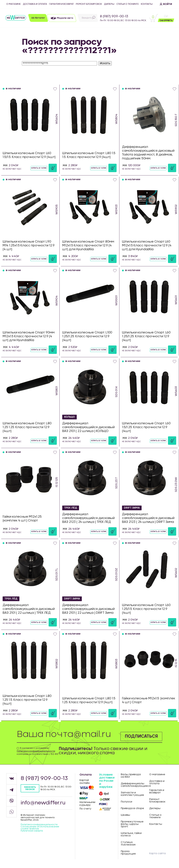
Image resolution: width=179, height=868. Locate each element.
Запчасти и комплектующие (132, 794)
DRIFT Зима (132, 508)
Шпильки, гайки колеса (131, 834)
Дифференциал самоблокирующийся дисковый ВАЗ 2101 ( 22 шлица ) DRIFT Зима (88, 609)
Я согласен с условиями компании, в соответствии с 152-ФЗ (37, 751)
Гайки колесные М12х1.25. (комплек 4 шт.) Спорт (22, 519)
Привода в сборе (132, 808)
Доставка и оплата (35, 4)
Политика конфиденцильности (39, 824)
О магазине (14, 4)
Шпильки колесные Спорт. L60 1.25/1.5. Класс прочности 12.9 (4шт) (146, 609)
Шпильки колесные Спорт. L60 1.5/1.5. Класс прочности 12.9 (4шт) (29, 155)
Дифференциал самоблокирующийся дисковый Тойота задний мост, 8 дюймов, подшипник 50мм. (148, 153)
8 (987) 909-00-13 (114, 16)
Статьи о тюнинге (128, 4)
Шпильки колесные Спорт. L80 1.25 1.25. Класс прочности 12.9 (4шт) (27, 427)
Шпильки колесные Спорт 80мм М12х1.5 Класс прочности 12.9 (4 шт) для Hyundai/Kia (88, 245)
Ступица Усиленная (128, 844)
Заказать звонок (30, 788)
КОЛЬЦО (69, 417)
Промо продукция (128, 853)
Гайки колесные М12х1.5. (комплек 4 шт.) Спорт (149, 700)
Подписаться (141, 736)
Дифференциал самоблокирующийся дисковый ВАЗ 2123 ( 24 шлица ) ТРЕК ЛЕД (88, 518)
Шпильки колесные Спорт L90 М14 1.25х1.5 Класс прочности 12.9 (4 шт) (29, 245)
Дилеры (109, 4)
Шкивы (125, 815)
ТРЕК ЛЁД (71, 508)
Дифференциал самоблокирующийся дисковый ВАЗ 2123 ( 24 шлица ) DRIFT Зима (148, 518)
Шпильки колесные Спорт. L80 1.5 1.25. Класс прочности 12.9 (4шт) (89, 700)
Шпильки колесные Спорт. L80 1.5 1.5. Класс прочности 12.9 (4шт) (89, 155)
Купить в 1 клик (39, 168)
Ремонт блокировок (89, 4)
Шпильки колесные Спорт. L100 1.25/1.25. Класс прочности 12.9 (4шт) (87, 336)
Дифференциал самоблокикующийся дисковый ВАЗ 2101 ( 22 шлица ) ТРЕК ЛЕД (29, 609)
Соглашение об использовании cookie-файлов (40, 828)
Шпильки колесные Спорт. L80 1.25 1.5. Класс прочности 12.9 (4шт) (27, 700)
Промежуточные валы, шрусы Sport (132, 824)
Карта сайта (157, 853)
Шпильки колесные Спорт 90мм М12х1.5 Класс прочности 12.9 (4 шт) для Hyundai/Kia (29, 336)
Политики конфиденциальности (36, 751)
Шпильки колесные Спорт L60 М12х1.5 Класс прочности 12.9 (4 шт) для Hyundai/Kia (147, 245)
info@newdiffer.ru (43, 803)
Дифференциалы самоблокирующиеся (133, 785)
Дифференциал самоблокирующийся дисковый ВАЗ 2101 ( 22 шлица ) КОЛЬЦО (88, 427)
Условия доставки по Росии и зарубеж (107, 781)
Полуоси (126, 802)
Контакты (147, 4)
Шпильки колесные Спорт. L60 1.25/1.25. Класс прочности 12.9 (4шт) (146, 336)
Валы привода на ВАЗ (131, 776)
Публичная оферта (32, 831)
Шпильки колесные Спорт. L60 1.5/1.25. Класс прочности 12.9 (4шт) (146, 427)
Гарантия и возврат (61, 4)
